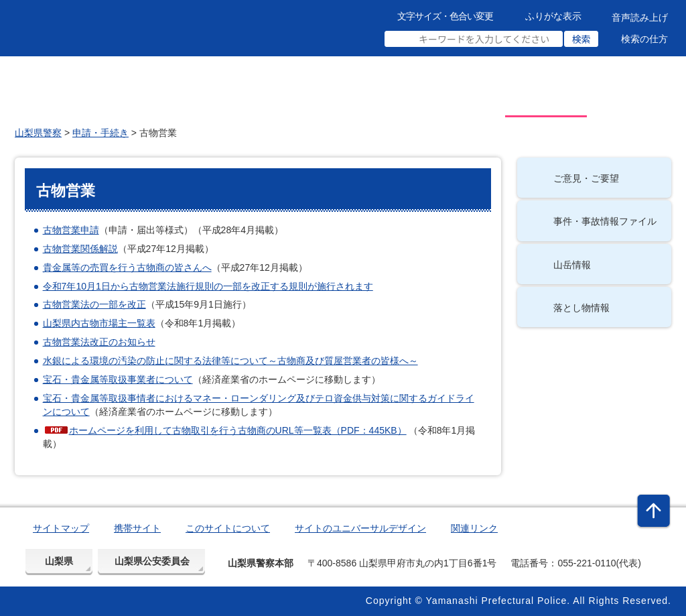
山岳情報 (572, 265)
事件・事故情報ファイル (605, 221)
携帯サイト (137, 528)
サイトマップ (61, 528)
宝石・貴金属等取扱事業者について (118, 379)
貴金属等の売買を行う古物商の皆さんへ (127, 267)
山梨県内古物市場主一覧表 (99, 323)
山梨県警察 (38, 133)
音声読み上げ (640, 17)
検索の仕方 (644, 39)
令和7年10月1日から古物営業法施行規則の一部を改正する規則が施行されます (208, 286)
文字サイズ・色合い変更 (445, 16)
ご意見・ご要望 (586, 178)
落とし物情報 (581, 308)
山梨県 (59, 561)
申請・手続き (100, 133)
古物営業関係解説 (80, 249)
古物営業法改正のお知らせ (99, 342)
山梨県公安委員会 (152, 561)
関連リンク (474, 528)
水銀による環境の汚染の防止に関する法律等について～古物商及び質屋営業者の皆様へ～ (230, 361)
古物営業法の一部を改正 (94, 304)
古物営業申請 (71, 230)
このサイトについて (228, 528)
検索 (581, 39)
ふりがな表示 (553, 16)
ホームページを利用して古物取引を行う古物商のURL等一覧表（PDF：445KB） (238, 430)
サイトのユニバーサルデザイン (360, 528)
